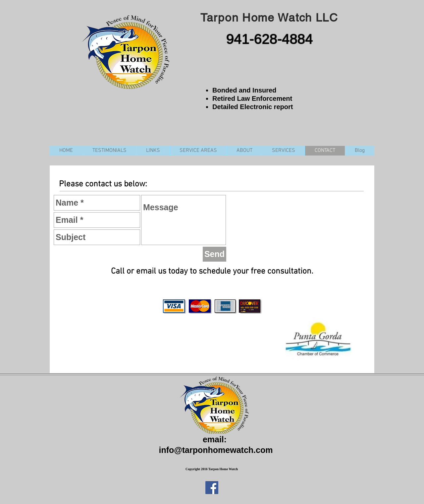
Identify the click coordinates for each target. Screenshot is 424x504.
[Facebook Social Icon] (212, 488)
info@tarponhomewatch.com (216, 450)
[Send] (214, 254)
